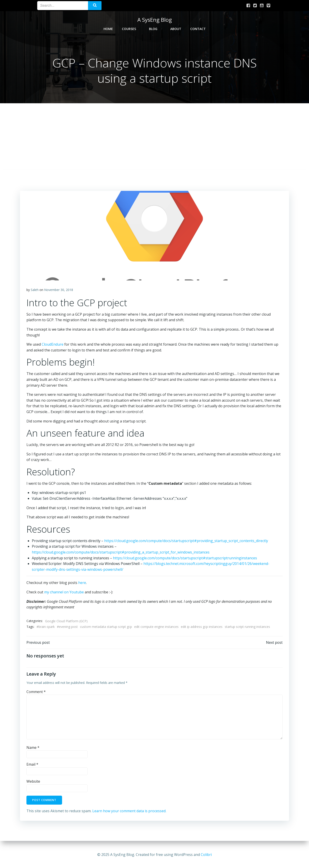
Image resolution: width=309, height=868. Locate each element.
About (176, 28)
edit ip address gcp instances (202, 627)
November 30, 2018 (59, 290)
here (82, 583)
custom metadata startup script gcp (106, 627)
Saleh (35, 290)
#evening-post (68, 627)
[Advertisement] (155, 137)
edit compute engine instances (157, 627)
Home (108, 28)
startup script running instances (248, 627)
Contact (198, 28)
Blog (155, 28)
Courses (131, 28)
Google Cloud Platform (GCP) (67, 621)
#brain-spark (46, 627)
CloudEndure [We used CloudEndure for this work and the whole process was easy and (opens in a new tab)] (53, 345)
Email (33, 765)
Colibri (206, 855)
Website (33, 782)
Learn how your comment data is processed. (130, 812)
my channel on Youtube (64, 592)
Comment (36, 692)
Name (33, 748)
